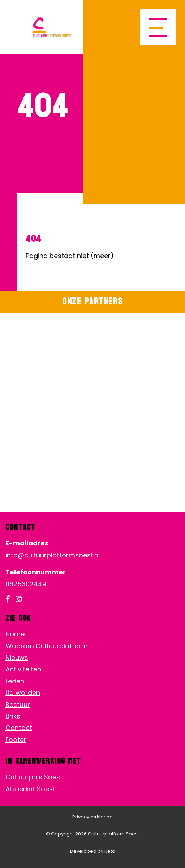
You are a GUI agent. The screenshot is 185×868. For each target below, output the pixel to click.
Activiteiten (23, 669)
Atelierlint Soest (30, 789)
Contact (19, 728)
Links (13, 716)
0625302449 (26, 584)
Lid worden (23, 693)
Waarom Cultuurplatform (47, 646)
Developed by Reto (93, 851)
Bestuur (18, 705)
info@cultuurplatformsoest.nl (53, 555)
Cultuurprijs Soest (34, 777)
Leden (15, 681)
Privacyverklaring (92, 817)
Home (15, 634)
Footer (16, 740)
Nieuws (17, 658)
